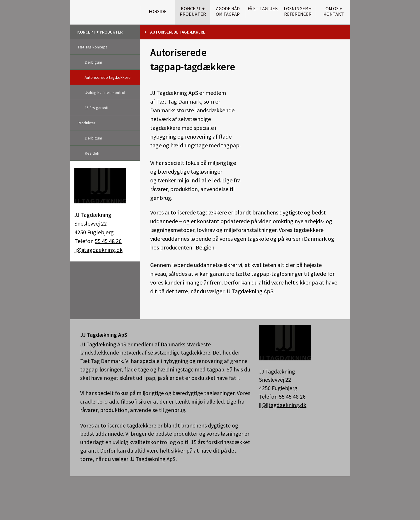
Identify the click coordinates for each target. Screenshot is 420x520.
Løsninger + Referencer (298, 11)
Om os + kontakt (334, 11)
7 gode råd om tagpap (228, 11)
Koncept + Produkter (193, 11)
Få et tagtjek (263, 9)
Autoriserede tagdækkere (108, 77)
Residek (92, 153)
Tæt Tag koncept (92, 47)
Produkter (86, 123)
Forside (158, 11)
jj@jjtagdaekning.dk (98, 250)
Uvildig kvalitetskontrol (105, 93)
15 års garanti (96, 108)
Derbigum (93, 62)
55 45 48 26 (108, 241)
